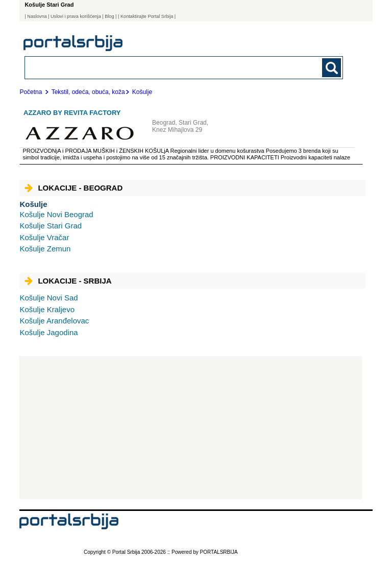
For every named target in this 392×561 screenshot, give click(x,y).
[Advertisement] (191, 428)
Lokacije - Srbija (68, 281)
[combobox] (153, 67)
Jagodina (48, 332)
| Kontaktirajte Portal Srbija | (147, 16)
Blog (109, 16)
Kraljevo (47, 309)
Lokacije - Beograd (73, 188)
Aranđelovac (54, 321)
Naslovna (37, 16)
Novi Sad (48, 298)
